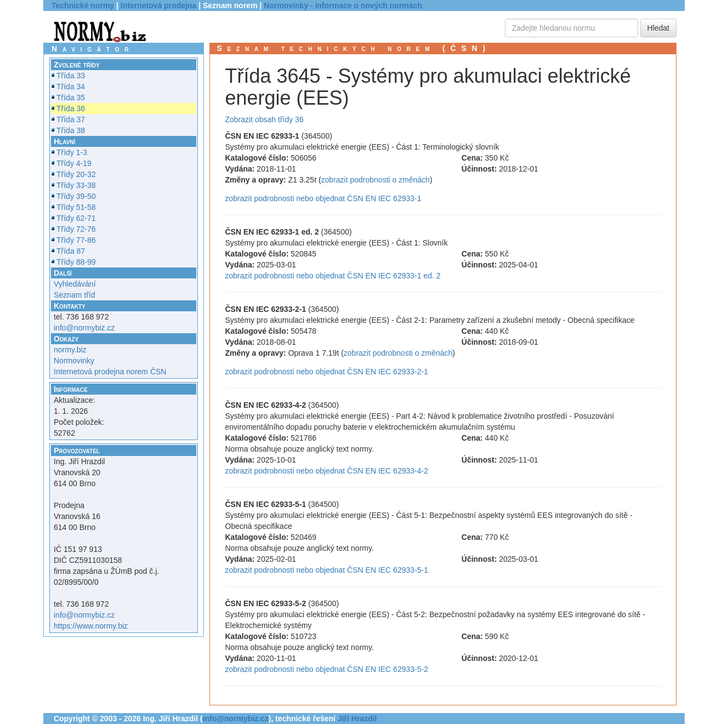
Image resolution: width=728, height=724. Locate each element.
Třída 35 (71, 98)
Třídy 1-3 (72, 152)
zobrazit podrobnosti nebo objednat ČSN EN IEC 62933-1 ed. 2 (333, 276)
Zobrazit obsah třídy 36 (265, 119)
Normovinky (74, 361)
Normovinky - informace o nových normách (343, 5)
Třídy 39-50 (76, 196)
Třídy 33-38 (76, 185)
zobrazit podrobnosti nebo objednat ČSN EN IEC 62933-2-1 (327, 372)
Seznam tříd (74, 295)
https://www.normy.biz (91, 626)
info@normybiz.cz (84, 328)
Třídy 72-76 (76, 229)
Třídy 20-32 (76, 174)
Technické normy (83, 5)
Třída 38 (71, 130)
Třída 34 (71, 87)
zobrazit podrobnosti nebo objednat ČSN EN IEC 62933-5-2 (327, 669)
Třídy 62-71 (76, 218)
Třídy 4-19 (74, 163)
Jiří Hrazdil (357, 719)
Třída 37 (71, 119)
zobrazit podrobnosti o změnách (376, 180)
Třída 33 (71, 76)
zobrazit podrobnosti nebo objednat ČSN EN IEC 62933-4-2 (327, 471)
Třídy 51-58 (76, 207)
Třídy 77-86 (76, 240)
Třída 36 (71, 109)
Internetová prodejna (158, 5)
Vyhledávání (75, 284)
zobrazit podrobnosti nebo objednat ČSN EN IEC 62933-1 (323, 198)
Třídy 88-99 (76, 262)
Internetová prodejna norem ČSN (110, 372)
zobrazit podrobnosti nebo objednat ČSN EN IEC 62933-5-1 (327, 570)
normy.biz (70, 350)
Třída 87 (71, 251)
